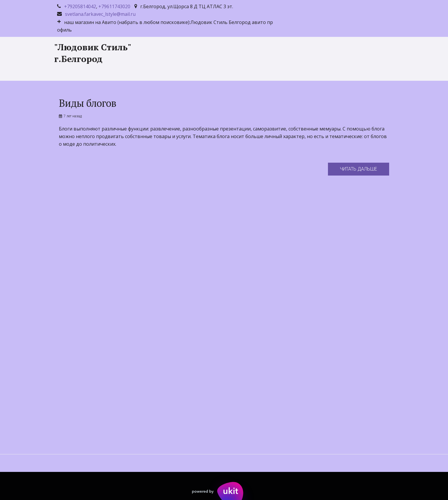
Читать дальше (359, 169)
